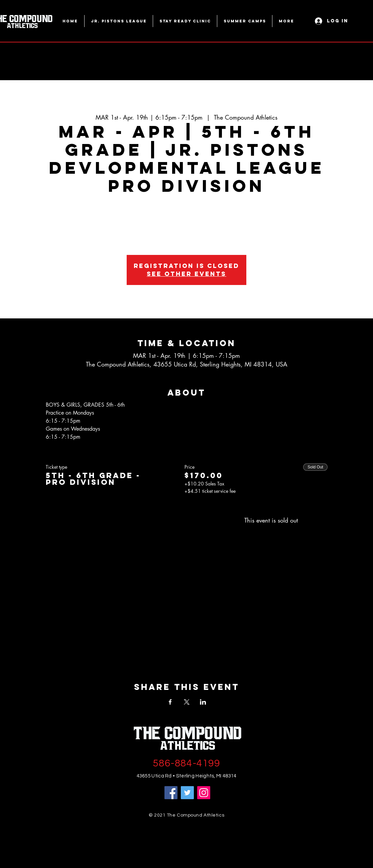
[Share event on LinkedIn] (203, 702)
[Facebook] (171, 793)
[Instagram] (204, 793)
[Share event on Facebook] (170, 702)
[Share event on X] (187, 702)
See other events (186, 274)
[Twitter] (187, 793)
